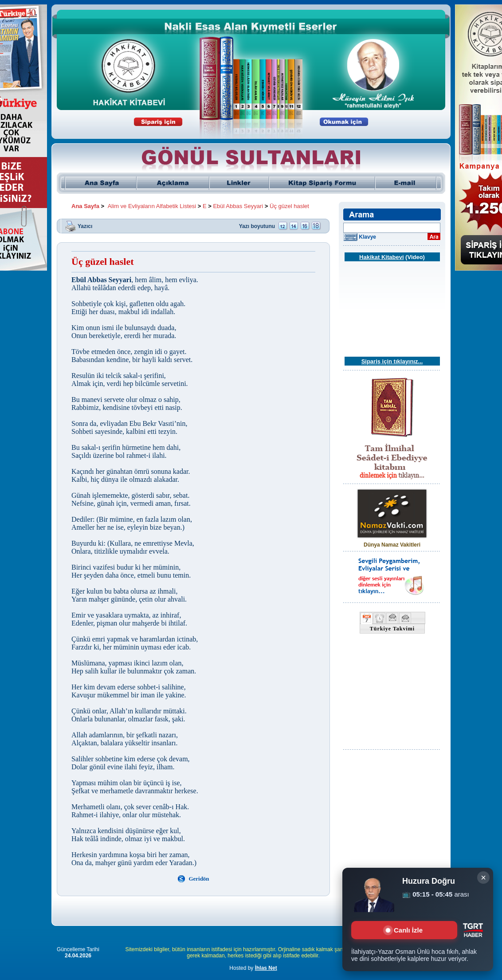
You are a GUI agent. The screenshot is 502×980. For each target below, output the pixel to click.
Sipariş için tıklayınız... (392, 361)
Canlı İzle (404, 930)
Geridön (199, 879)
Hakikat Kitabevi (381, 257)
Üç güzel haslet (289, 206)
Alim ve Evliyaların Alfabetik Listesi (152, 206)
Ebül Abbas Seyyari (238, 206)
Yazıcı (85, 226)
